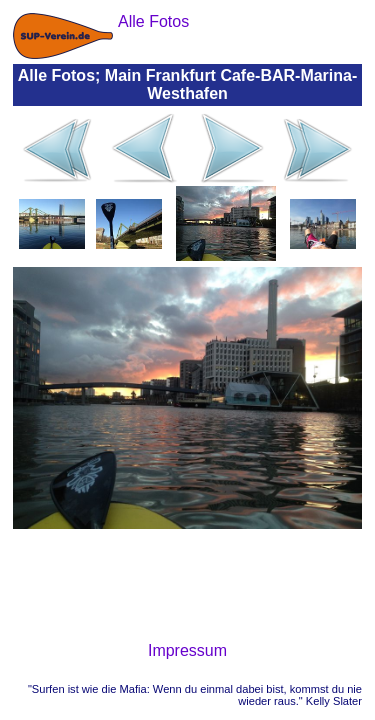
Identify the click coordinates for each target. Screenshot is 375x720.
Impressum (187, 650)
